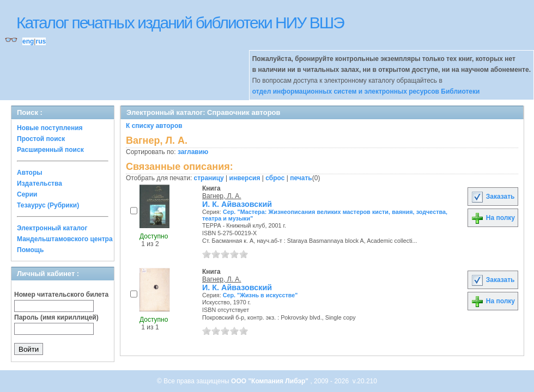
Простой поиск (41, 139)
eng (28, 41)
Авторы (30, 173)
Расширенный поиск (50, 150)
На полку (493, 218)
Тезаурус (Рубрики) (48, 205)
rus (41, 41)
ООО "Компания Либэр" (271, 381)
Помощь (30, 250)
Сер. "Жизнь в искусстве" (260, 295)
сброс (275, 178)
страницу (209, 178)
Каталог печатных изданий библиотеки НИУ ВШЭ (180, 23)
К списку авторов (154, 126)
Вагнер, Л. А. (222, 196)
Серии (27, 194)
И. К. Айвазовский (237, 204)
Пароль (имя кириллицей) (56, 317)
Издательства (40, 183)
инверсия (245, 178)
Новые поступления (50, 128)
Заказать (493, 197)
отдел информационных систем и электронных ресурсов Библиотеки (366, 91)
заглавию (193, 152)
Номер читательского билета (61, 295)
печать (301, 178)
